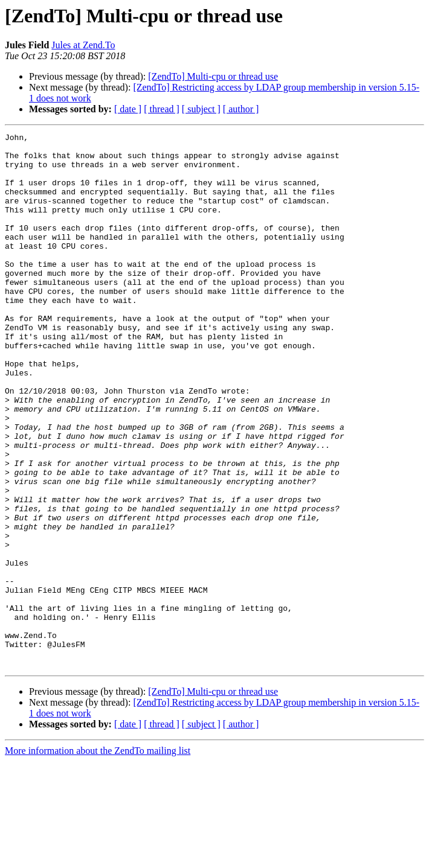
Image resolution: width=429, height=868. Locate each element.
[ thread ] (162, 109)
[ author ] (241, 109)
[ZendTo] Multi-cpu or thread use (213, 76)
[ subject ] (201, 109)
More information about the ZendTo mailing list (98, 857)
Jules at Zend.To (83, 45)
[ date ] (128, 109)
